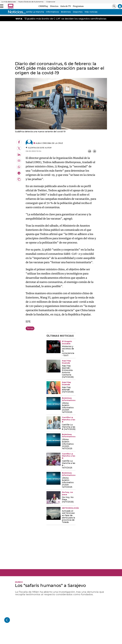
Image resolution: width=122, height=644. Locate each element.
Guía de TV (66, 6)
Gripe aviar (51, 2)
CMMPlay (44, 6)
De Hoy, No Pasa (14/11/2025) (68, 500)
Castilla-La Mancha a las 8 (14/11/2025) (69, 427)
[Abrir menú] (2, 6)
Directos (55, 6)
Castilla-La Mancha (34, 12)
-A (94, 151)
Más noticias (91, 12)
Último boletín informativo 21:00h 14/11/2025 (68, 483)
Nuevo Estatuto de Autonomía (31, 2)
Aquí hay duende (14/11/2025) (68, 390)
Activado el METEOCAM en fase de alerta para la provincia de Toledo (68, 517)
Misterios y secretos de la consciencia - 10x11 (68, 351)
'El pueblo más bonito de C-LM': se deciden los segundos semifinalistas (65, 19)
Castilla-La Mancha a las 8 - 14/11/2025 (69, 464)
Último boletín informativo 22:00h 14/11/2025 (68, 444)
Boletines (66, 12)
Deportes (78, 12)
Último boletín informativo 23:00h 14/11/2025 (68, 408)
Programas (78, 6)
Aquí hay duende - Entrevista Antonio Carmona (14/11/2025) (68, 371)
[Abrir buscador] (114, 6)
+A (89, 151)
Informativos (52, 12)
